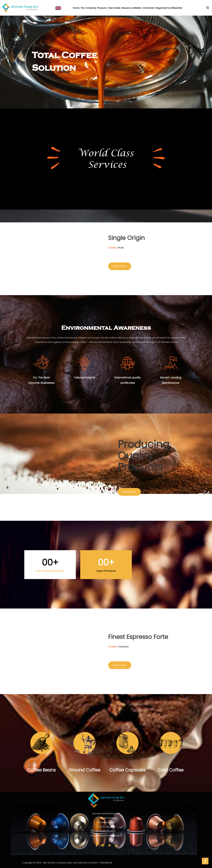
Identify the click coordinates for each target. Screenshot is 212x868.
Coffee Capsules (128, 770)
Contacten (149, 8)
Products (102, 8)
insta (103, 845)
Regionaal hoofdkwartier (169, 8)
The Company (88, 8)
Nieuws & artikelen (132, 8)
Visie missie (114, 8)
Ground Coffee (84, 770)
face (97, 845)
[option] (106, 62)
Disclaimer (106, 863)
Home (76, 8)
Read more (120, 266)
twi (110, 845)
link (116, 845)
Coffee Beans (41, 770)
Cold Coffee (171, 770)
